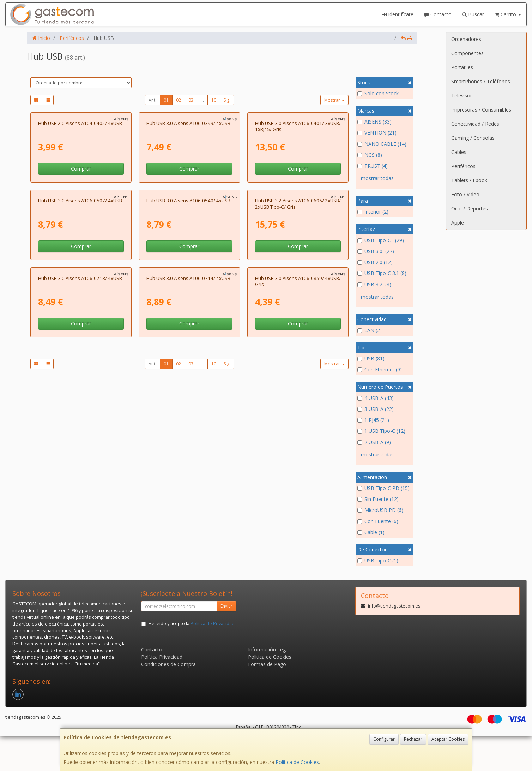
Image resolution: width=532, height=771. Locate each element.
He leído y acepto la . (192, 658)
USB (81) (371, 358)
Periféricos (463, 166)
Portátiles (462, 67)
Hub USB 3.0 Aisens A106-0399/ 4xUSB (188, 202)
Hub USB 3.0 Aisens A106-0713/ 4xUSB (80, 515)
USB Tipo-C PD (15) (383, 488)
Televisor (462, 95)
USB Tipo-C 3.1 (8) (382, 273)
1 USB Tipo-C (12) (381, 431)
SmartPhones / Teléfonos (481, 81)
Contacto (438, 14)
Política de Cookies (297, 762)
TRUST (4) (373, 166)
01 (166, 100)
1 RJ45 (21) (373, 420)
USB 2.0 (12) (375, 262)
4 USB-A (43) (376, 398)
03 (191, 100)
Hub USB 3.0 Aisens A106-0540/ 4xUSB (188, 358)
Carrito (508, 14)
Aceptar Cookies (448, 739)
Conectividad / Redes (475, 124)
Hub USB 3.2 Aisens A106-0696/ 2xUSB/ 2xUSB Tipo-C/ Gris (298, 361)
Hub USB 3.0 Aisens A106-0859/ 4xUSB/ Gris (298, 518)
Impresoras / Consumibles (481, 110)
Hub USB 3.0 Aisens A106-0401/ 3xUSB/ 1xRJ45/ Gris (298, 205)
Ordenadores (466, 39)
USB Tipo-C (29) (381, 240)
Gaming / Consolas (473, 138)
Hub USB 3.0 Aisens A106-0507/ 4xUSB (80, 358)
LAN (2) (370, 330)
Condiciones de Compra (168, 699)
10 (214, 100)
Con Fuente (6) (378, 521)
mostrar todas (377, 178)
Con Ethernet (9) (380, 369)
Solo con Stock (378, 93)
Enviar (226, 641)
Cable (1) (371, 532)
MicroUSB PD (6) (380, 510)
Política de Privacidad (213, 658)
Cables (459, 152)
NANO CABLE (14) (382, 144)
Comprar (81, 248)
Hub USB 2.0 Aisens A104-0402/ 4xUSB (80, 202)
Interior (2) (373, 212)
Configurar (384, 739)
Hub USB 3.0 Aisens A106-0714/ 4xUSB (188, 515)
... (202, 100)
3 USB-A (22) (376, 409)
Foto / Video (465, 194)
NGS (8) (370, 155)
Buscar (473, 14)
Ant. (152, 100)
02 (179, 100)
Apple (458, 223)
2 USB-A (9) (374, 442)
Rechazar (413, 739)
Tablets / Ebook (469, 180)
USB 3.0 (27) (376, 251)
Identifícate (398, 14)
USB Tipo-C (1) (378, 560)
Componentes (467, 53)
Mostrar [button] (334, 100)
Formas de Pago (267, 699)
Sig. (227, 100)
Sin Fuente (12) (378, 499)
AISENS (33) (374, 122)
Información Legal (269, 684)
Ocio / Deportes (470, 208)
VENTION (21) (377, 133)
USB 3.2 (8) (374, 284)
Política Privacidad (162, 691)
